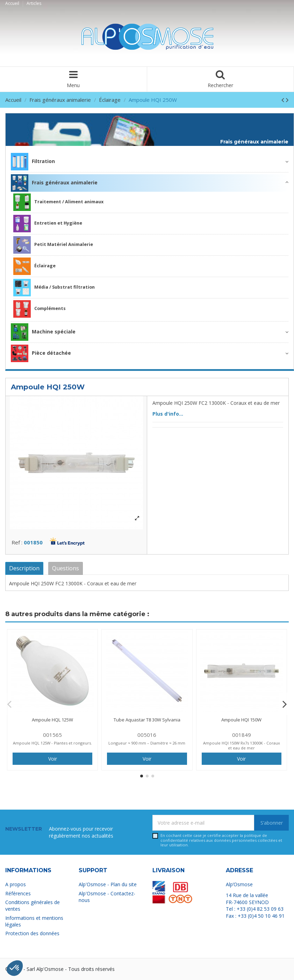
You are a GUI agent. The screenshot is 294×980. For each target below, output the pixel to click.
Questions (66, 568)
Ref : (17, 542)
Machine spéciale (43, 332)
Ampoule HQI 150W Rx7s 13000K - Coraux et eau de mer (242, 745)
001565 (52, 735)
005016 (147, 735)
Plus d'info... (168, 414)
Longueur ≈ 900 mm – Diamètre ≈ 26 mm (147, 743)
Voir (53, 759)
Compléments (40, 309)
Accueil (13, 3)
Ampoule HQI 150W (241, 720)
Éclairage (34, 266)
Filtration (33, 162)
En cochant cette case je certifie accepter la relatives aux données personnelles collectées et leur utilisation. (221, 840)
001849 (242, 735)
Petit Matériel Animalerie (53, 245)
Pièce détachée (41, 353)
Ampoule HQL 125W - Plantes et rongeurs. (52, 743)
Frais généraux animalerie (254, 142)
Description (24, 568)
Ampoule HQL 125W (52, 720)
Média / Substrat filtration (54, 288)
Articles (34, 3)
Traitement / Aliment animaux (58, 202)
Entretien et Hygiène (48, 224)
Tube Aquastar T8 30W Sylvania (147, 720)
